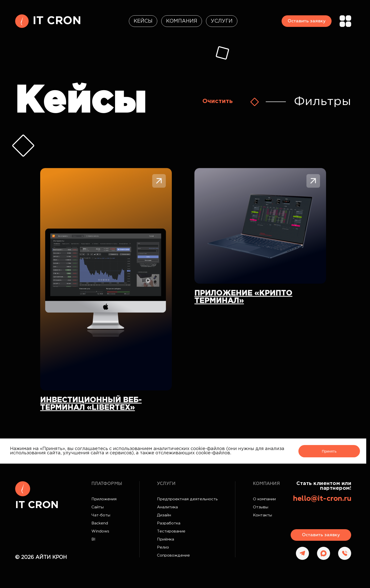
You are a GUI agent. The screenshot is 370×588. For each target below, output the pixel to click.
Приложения (104, 499)
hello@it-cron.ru (322, 499)
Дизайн (164, 515)
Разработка (169, 523)
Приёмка (166, 539)
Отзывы (261, 507)
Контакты (262, 515)
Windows (100, 531)
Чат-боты (101, 515)
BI (93, 539)
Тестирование (171, 531)
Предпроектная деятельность (187, 499)
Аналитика (167, 507)
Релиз (163, 547)
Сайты (98, 507)
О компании (264, 499)
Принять (329, 451)
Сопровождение (173, 555)
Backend (100, 523)
